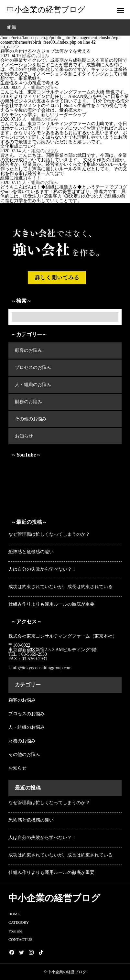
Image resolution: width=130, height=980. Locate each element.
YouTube (16, 931)
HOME (14, 914)
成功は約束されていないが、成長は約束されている (60, 587)
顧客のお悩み (36, 56)
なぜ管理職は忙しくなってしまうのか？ (49, 534)
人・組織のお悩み (40, 87)
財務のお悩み (28, 402)
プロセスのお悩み (33, 367)
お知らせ (24, 436)
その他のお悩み (31, 419)
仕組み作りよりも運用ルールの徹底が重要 (51, 604)
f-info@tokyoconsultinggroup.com (41, 668)
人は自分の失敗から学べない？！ (42, 569)
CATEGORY (19, 922)
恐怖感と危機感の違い (31, 552)
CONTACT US (20, 940)
